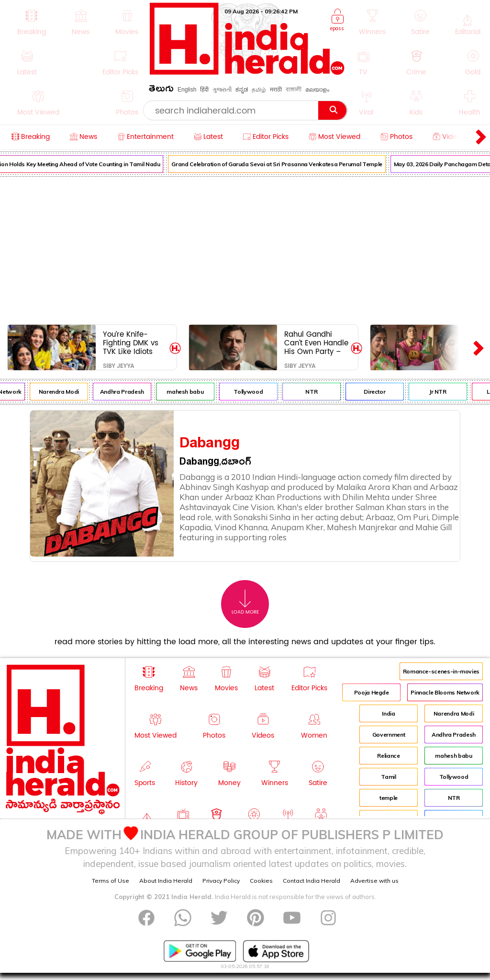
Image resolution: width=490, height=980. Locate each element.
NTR (319, 392)
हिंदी (204, 90)
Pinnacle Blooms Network (445, 692)
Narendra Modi (66, 392)
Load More (245, 602)
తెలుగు (161, 90)
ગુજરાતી (222, 90)
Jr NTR (445, 392)
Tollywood (256, 392)
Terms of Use (111, 881)
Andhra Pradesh (129, 392)
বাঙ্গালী (294, 90)
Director (382, 392)
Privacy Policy (221, 881)
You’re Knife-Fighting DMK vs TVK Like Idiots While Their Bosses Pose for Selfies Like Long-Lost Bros (134, 343)
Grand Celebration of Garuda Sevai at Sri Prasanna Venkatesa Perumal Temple (284, 164)
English (187, 90)
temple (389, 798)
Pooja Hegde (372, 692)
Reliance (388, 756)
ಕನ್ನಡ (242, 90)
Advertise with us (374, 881)
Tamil (388, 777)
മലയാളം (317, 90)
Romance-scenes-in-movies (441, 671)
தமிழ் (259, 90)
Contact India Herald (312, 881)
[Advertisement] (245, 249)
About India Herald (166, 881)
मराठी (276, 90)
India (388, 713)
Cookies (261, 881)
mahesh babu (193, 392)
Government (389, 735)
